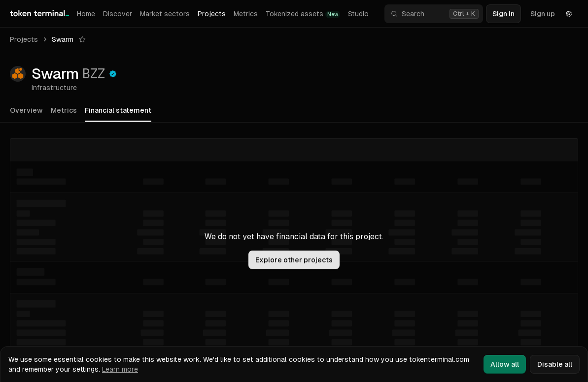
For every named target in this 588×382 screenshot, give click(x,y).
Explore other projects (294, 260)
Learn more (120, 369)
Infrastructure (54, 88)
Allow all (505, 364)
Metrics (246, 14)
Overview (26, 110)
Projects (212, 14)
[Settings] (569, 14)
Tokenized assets (303, 14)
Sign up (543, 14)
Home (86, 14)
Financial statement (118, 110)
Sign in (503, 14)
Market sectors (165, 14)
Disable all (555, 364)
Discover (118, 14)
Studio (358, 14)
